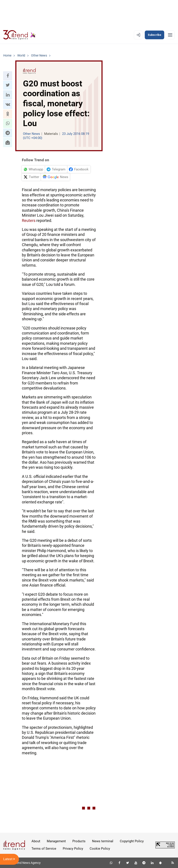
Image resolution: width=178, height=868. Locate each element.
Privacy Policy (73, 849)
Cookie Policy (100, 849)
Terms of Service (44, 849)
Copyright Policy (132, 841)
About (36, 841)
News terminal (103, 841)
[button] (8, 76)
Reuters (29, 220)
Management (56, 841)
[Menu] (170, 35)
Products (79, 841)
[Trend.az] (19, 35)
